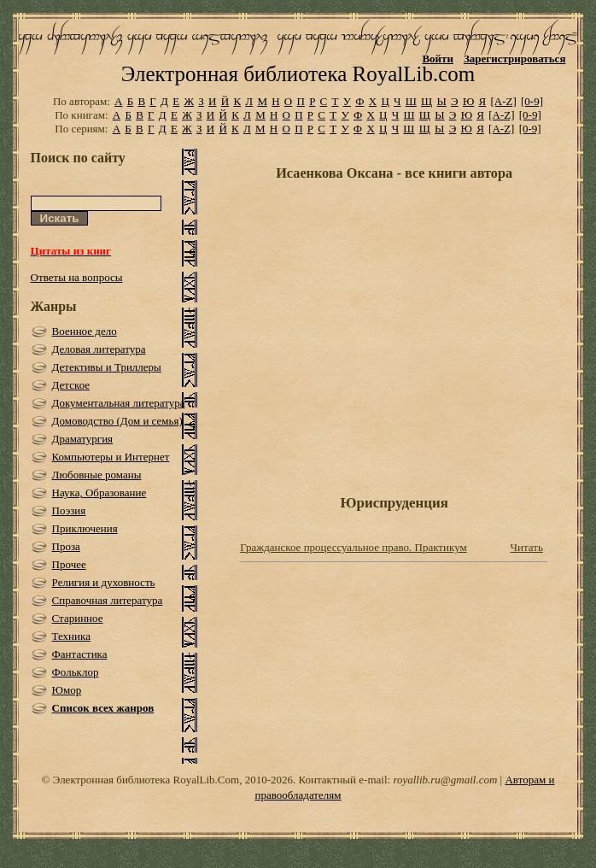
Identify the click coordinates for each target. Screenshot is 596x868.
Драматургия (83, 439)
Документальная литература (119, 403)
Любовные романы (97, 475)
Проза (66, 546)
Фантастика (80, 654)
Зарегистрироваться (514, 59)
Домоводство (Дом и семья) (117, 421)
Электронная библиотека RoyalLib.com (298, 74)
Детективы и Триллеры (107, 367)
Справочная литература (108, 600)
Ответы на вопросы (77, 277)
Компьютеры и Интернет (111, 457)
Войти (438, 59)
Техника (71, 636)
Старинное (78, 618)
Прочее (69, 564)
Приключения (85, 528)
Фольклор (76, 672)
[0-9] (532, 101)
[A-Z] (503, 101)
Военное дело (85, 331)
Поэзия (69, 510)
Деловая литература (99, 349)
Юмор (67, 690)
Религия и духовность (104, 582)
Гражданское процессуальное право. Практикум (353, 547)
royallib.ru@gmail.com (445, 780)
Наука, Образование (99, 493)
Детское (71, 385)
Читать (527, 547)
